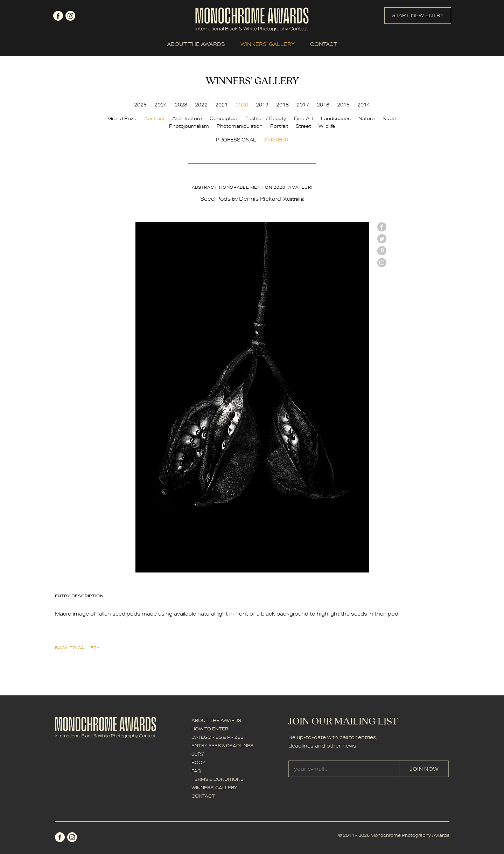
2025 (140, 105)
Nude (389, 118)
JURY (198, 754)
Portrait (279, 126)
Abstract (154, 118)
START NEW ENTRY (418, 15)
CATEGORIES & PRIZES (218, 737)
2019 (262, 105)
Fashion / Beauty (266, 118)
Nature (367, 118)
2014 (364, 105)
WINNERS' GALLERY (268, 44)
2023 (181, 105)
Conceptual (224, 118)
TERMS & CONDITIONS (218, 779)
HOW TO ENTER (210, 729)
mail (382, 263)
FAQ (196, 771)
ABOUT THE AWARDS (196, 44)
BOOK (198, 762)
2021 (222, 105)
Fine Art (304, 118)
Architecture (187, 118)
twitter (382, 239)
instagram (70, 16)
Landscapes (336, 118)
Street (303, 126)
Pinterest (382, 251)
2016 (323, 105)
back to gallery (77, 648)
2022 (201, 105)
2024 (161, 105)
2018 (282, 105)
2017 (303, 105)
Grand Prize (122, 118)
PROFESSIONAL (236, 140)
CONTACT (324, 44)
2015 (343, 105)
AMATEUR (276, 140)
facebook (58, 16)
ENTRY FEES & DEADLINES (222, 746)
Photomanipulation (240, 126)
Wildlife (327, 126)
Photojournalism (189, 126)
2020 (242, 105)
